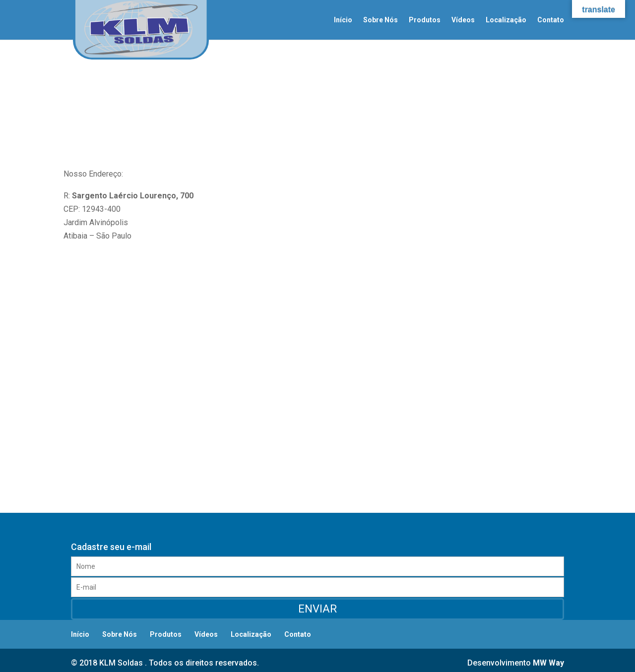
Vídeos (463, 20)
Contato (551, 20)
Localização (506, 20)
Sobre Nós (381, 20)
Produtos (425, 20)
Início (343, 20)
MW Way (548, 663)
